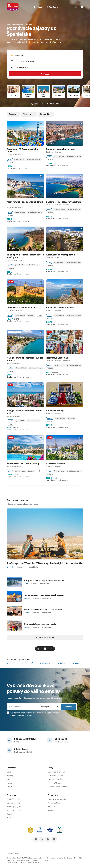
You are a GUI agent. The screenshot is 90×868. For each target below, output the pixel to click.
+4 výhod (50, 213)
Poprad (77, 663)
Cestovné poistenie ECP (57, 772)
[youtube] (54, 839)
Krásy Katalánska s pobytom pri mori (25, 202)
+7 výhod (10, 163)
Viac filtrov (46, 114)
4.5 (10, 315)
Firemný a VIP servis (55, 783)
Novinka (10, 368)
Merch (9, 818)
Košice (61, 663)
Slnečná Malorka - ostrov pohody (23, 463)
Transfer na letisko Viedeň (57, 787)
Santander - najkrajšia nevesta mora (64, 202)
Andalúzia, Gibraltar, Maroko (60, 307)
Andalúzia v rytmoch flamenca (22, 307)
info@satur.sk (21, 749)
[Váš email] (22, 707)
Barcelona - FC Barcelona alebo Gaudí (22, 150)
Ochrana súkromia (13, 803)
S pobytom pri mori (28, 95)
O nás (9, 772)
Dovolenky (39, 7)
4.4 (49, 157)
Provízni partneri (54, 803)
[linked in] (42, 839)
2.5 (49, 471)
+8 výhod (50, 160)
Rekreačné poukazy (14, 810)
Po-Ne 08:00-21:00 (45, 104)
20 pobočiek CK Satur (26, 739)
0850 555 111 (61, 739)
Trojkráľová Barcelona (57, 358)
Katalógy (10, 814)
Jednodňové (74, 95)
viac (62, 42)
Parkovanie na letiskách (56, 779)
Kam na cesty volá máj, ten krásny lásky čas (43, 610)
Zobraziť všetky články (45, 637)
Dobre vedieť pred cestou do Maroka (40, 624)
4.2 (10, 159)
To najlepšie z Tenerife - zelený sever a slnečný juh (25, 256)
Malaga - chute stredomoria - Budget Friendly (25, 359)
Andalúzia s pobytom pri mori (61, 255)
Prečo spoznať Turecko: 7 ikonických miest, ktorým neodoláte (45, 563)
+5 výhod (50, 369)
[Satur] (13, 7)
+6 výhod (39, 471)
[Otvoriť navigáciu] (82, 7)
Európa (13, 95)
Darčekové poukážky (55, 776)
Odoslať (69, 707)
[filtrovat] (52, 649)
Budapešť (27, 663)
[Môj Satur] (76, 7)
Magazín (10, 783)
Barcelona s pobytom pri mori (61, 149)
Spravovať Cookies (13, 854)
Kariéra (9, 779)
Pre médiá (51, 807)
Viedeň (11, 663)
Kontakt (10, 787)
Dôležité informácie (14, 799)
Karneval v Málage (55, 411)
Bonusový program (14, 807)
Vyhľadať (45, 74)
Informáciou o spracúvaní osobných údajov (22, 715)
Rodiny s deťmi (44, 95)
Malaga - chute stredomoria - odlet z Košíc (25, 412)
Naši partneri (52, 810)
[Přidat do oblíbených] (41, 124)
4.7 (49, 210)
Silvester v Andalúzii (56, 463)
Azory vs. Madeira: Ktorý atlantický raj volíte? (44, 580)
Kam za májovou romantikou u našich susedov (44, 595)
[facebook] (36, 839)
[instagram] (48, 839)
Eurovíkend (59, 95)
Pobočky (10, 776)
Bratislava (45, 663)
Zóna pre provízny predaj (57, 799)
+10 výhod (11, 268)
